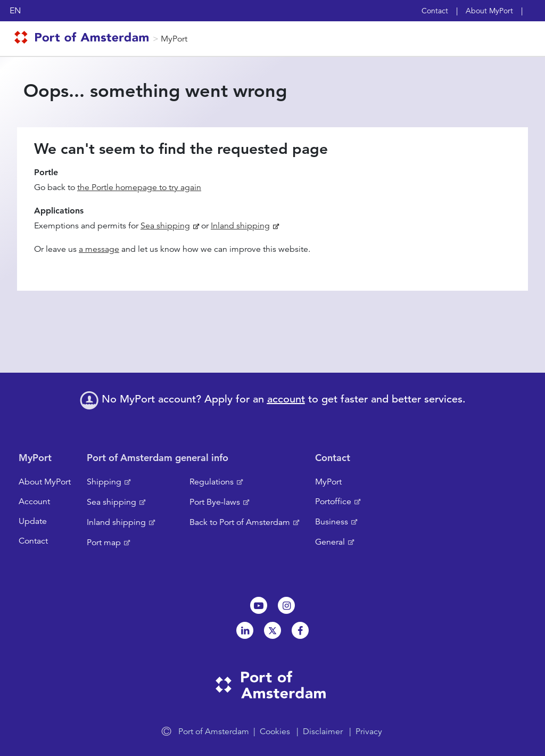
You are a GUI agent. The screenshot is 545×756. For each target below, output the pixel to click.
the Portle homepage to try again (139, 187)
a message (99, 249)
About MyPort (489, 11)
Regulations (212, 482)
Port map (104, 543)
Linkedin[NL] (245, 630)
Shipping (104, 482)
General (330, 542)
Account (34, 502)
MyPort (174, 39)
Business (332, 522)
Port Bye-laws (215, 502)
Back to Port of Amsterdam (240, 522)
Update (33, 521)
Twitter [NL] (272, 630)
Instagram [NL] (286, 605)
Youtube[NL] (259, 605)
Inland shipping (240, 226)
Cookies (275, 732)
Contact (435, 11)
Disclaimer (323, 732)
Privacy (369, 732)
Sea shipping (165, 226)
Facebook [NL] (300, 630)
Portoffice (333, 502)
